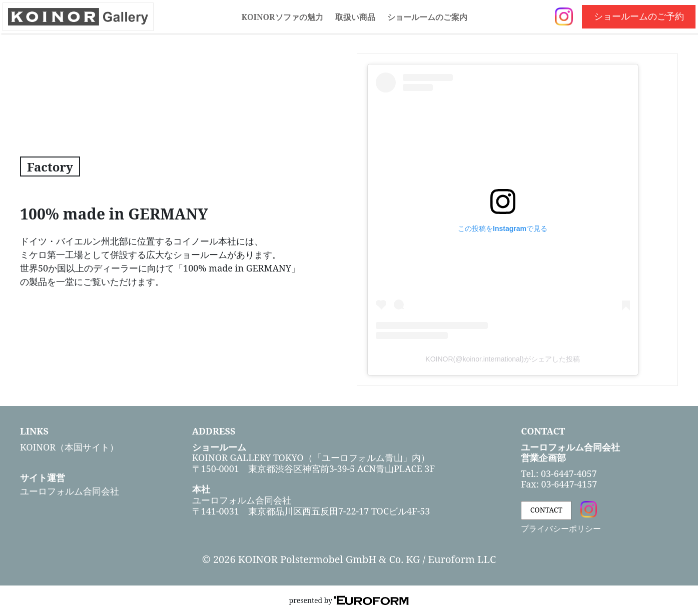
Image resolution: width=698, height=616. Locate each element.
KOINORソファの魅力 (282, 17)
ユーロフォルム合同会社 (70, 491)
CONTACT (546, 510)
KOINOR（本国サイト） (69, 447)
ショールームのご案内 (427, 17)
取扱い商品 (355, 17)
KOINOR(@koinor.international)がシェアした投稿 (502, 359)
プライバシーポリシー (561, 528)
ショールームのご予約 (639, 16)
